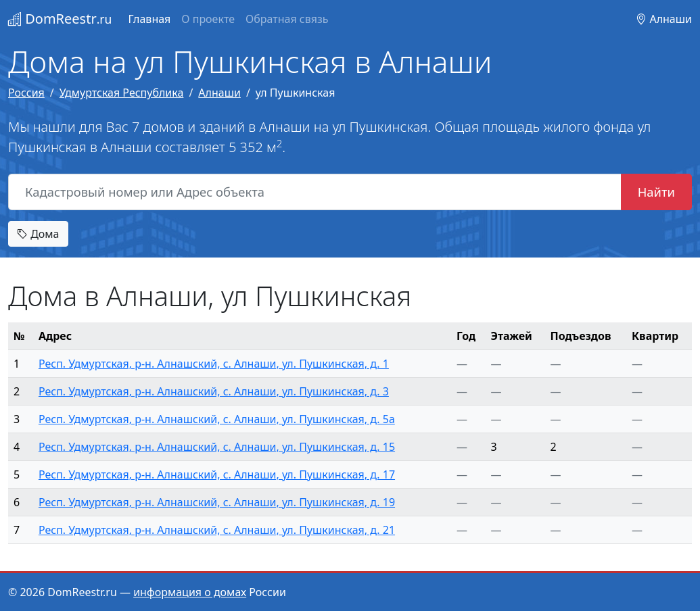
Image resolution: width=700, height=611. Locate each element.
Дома (38, 234)
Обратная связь (287, 19)
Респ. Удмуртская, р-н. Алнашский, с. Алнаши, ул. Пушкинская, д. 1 (214, 364)
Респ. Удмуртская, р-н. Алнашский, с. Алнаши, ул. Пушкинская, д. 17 (217, 474)
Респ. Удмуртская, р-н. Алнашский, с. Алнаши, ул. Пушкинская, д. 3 (214, 391)
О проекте (208, 19)
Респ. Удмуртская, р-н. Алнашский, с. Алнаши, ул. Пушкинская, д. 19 (217, 502)
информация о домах (190, 592)
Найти (656, 192)
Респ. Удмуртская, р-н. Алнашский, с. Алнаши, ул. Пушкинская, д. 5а (217, 419)
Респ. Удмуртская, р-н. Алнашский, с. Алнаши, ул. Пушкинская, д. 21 (217, 530)
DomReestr (60, 19)
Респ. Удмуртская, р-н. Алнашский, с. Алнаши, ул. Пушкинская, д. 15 (217, 447)
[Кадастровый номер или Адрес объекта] (315, 192)
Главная (149, 19)
